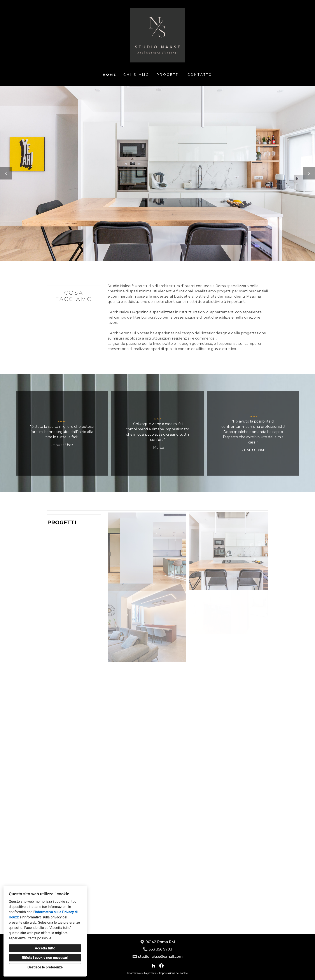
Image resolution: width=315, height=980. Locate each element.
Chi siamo (136, 75)
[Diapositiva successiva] (309, 173)
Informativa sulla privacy (142, 973)
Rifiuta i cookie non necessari (45, 958)
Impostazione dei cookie (173, 973)
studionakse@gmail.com (160, 957)
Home (110, 75)
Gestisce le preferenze (45, 967)
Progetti (168, 75)
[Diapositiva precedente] (6, 173)
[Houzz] (154, 966)
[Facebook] (161, 966)
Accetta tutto (45, 948)
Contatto (200, 75)
